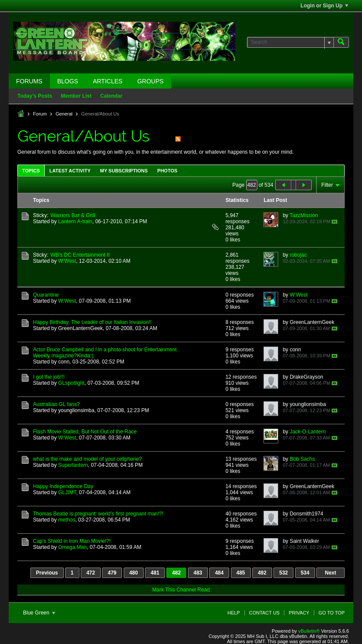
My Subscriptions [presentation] (124, 171)
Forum (40, 114)
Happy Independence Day (63, 486)
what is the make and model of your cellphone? (87, 459)
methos (67, 520)
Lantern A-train (75, 221)
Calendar (111, 96)
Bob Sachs (302, 459)
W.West (67, 261)
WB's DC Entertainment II (80, 255)
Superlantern (73, 465)
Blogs (68, 81)
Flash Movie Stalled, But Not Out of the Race (85, 432)
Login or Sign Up (324, 6)
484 (219, 573)
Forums (29, 81)
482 (176, 573)
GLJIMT (67, 492)
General (64, 114)
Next (330, 573)
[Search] (290, 42)
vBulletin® (309, 631)
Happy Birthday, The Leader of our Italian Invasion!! (92, 322)
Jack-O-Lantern (308, 432)
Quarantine (46, 295)
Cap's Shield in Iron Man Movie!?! (72, 541)
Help (234, 613)
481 (155, 573)
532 (283, 573)
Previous (47, 573)
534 (305, 573)
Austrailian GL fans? (56, 404)
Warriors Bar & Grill (73, 215)
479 (112, 573)
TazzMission (304, 215)
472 (91, 573)
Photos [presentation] (167, 171)
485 (241, 573)
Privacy (299, 613)
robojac (298, 255)
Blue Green (39, 613)
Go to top (332, 613)
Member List (76, 96)
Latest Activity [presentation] (70, 171)
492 (262, 573)
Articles (108, 81)
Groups (150, 81)
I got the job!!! (49, 377)
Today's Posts (35, 96)
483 (198, 573)
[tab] (31, 170)
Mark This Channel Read (181, 590)
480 (134, 573)
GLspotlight (71, 383)
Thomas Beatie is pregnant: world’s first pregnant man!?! (98, 514)
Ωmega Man (72, 547)
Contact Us (265, 613)
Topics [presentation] (31, 171)
